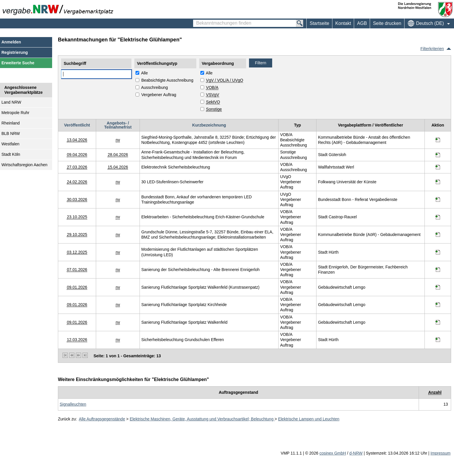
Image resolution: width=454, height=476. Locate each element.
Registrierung (15, 52)
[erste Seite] (65, 355)
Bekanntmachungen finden (196, 21)
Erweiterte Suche (18, 63)
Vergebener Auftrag (159, 95)
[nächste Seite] (78, 355)
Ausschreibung (154, 87)
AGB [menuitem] (362, 23)
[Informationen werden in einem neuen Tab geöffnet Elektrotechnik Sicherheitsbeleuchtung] (438, 167)
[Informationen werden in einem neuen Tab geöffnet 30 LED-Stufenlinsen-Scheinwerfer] (438, 182)
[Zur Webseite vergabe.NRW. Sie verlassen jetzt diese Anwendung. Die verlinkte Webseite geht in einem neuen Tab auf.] (59, 9)
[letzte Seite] (85, 355)
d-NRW (356, 453)
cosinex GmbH (333, 453)
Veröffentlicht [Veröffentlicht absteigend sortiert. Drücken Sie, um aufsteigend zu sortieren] (77, 125)
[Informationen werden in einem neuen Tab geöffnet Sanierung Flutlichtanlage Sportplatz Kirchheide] (438, 305)
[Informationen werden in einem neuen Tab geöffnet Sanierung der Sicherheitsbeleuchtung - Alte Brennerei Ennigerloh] (438, 270)
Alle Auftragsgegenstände (102, 419)
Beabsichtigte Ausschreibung (167, 80)
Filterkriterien (432, 49)
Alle (144, 73)
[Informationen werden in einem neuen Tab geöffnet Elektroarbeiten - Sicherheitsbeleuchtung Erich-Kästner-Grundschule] (438, 217)
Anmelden (11, 42)
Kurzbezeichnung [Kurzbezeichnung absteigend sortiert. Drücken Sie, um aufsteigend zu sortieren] (209, 125)
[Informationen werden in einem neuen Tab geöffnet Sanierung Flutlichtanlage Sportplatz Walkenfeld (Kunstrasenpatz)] (438, 287)
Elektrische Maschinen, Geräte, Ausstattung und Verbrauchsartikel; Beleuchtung (202, 419)
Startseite (319, 23)
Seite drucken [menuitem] (387, 23)
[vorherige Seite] (72, 355)
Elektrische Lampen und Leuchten (309, 419)
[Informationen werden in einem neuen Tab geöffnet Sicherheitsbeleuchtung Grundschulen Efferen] (438, 340)
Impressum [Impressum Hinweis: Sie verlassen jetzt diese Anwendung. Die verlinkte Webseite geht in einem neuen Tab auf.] (441, 453)
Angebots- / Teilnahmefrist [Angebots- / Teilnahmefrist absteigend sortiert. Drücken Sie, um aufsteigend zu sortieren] (118, 125)
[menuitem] (343, 23)
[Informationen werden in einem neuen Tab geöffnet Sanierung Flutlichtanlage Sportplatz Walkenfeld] (438, 322)
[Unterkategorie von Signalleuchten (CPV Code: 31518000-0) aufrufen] (73, 404)
